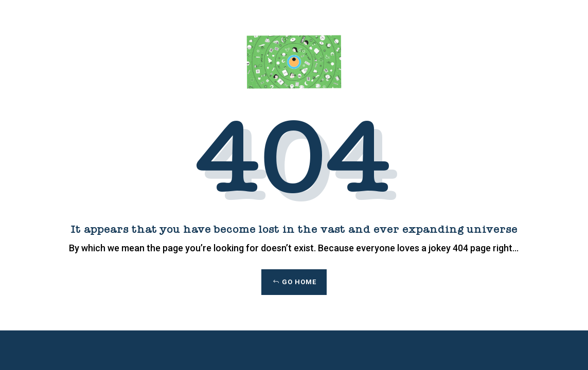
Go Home (299, 282)
